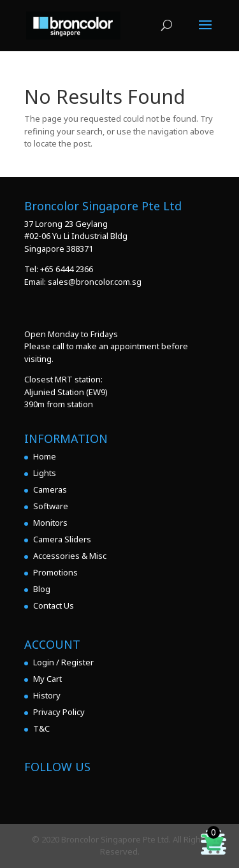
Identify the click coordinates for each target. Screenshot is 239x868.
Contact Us (54, 605)
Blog (42, 589)
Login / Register (63, 662)
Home (45, 456)
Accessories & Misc (70, 556)
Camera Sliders (62, 539)
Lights (45, 473)
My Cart (47, 679)
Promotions (55, 572)
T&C (41, 728)
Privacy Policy (59, 712)
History (47, 695)
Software (51, 506)
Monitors (50, 523)
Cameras (50, 489)
